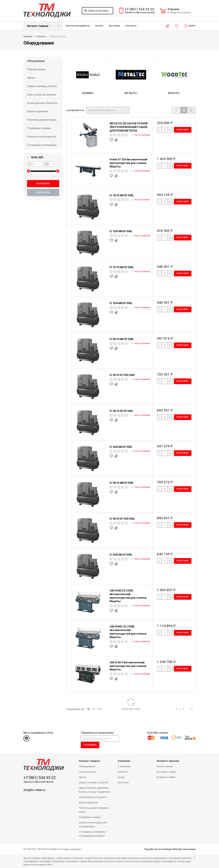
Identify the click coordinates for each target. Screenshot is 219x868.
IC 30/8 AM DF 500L (121, 555)
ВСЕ (100, 709)
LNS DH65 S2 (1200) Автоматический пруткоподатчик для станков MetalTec (128, 596)
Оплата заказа (165, 766)
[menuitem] (43, 61)
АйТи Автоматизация (184, 849)
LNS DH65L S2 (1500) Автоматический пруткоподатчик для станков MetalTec (128, 632)
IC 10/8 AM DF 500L (121, 231)
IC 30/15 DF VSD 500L (122, 519)
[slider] (29, 171)
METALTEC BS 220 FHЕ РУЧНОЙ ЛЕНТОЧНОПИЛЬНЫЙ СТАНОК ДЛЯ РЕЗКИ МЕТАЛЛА (129, 127)
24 (191, 709)
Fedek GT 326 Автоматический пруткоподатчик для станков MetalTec (128, 163)
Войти (190, 26)
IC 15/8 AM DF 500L (121, 303)
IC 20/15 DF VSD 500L (122, 375)
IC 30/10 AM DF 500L (122, 483)
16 (88, 709)
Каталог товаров (38, 26)
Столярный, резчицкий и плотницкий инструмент (45, 145)
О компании (124, 766)
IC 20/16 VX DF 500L (121, 411)
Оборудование (36, 61)
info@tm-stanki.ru (34, 790)
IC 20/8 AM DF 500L (121, 447)
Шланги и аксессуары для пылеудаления (45, 137)
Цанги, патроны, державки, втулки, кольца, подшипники (45, 95)
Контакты (131, 26)
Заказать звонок (140, 12)
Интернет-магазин (168, 761)
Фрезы (31, 78)
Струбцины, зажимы (39, 128)
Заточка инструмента (77, 26)
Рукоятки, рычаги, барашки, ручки (45, 120)
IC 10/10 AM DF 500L (122, 195)
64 (94, 709)
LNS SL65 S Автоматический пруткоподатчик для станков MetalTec (128, 666)
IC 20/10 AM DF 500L (122, 339)
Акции (121, 777)
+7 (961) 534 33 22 (139, 9)
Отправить (90, 745)
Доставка (114, 26)
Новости (123, 772)
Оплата (99, 26)
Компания (124, 761)
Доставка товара (166, 772)
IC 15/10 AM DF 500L (122, 267)
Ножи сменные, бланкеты (42, 103)
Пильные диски (36, 69)
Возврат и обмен (166, 777)
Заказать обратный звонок (39, 782)
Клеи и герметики (38, 111)
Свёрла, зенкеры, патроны (43, 86)
